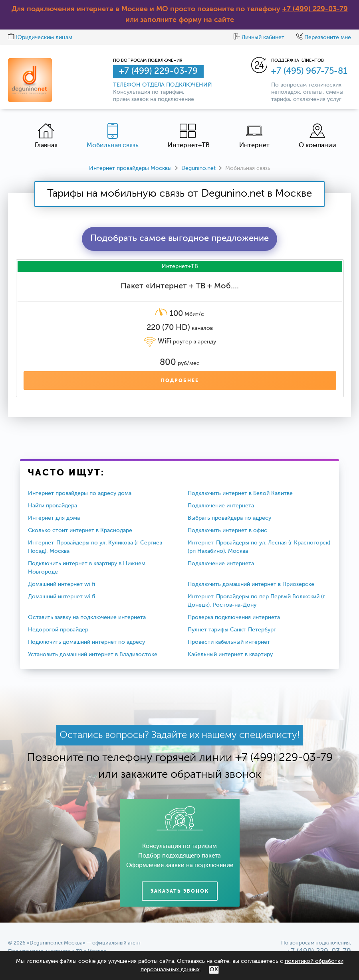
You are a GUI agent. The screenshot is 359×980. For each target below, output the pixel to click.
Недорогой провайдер (58, 630)
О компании (317, 136)
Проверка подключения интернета (234, 617)
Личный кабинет (259, 37)
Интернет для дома (54, 518)
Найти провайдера (53, 506)
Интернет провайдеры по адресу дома (80, 493)
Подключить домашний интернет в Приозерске (251, 584)
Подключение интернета (221, 506)
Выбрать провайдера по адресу (229, 518)
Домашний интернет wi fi (61, 584)
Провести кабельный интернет (229, 642)
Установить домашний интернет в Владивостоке (93, 655)
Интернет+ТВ (189, 136)
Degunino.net (198, 168)
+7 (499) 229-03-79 (315, 9)
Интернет (254, 136)
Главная (46, 136)
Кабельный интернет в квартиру (230, 655)
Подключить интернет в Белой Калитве (240, 493)
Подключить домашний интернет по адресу (86, 642)
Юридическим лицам (40, 37)
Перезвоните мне (324, 37)
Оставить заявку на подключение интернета (87, 617)
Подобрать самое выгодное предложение (179, 239)
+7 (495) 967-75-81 (309, 71)
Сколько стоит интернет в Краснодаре (80, 530)
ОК (214, 970)
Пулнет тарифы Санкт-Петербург (232, 630)
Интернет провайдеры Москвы (130, 168)
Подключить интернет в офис (227, 530)
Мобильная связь (113, 136)
